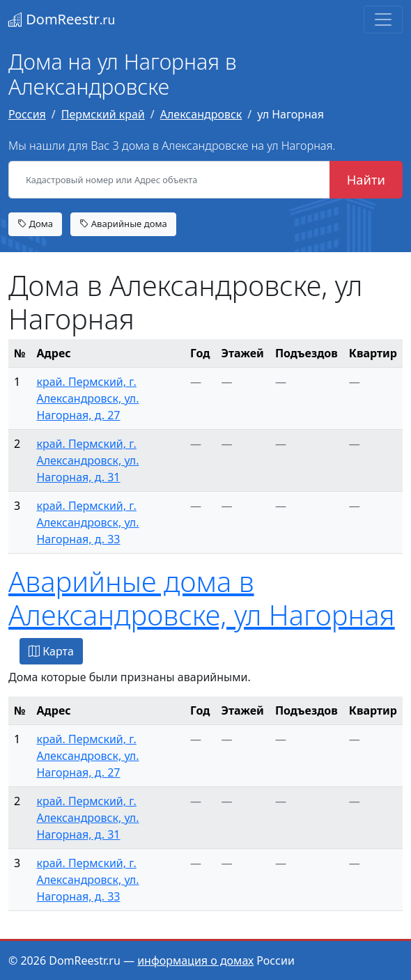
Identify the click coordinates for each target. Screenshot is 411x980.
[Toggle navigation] (383, 20)
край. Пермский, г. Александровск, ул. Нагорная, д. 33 (87, 522)
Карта (51, 651)
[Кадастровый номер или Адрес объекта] (169, 180)
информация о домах (195, 960)
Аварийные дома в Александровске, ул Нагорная (202, 598)
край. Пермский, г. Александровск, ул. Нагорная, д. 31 (87, 460)
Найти (366, 179)
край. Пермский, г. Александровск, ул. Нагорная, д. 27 (87, 398)
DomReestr (62, 19)
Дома (35, 224)
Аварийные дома (123, 224)
